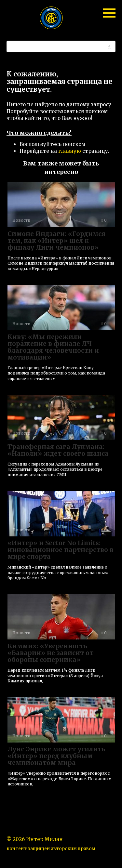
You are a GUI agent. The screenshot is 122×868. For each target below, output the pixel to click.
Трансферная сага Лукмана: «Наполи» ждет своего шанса (58, 450)
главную (70, 151)
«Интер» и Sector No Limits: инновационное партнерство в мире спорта (61, 550)
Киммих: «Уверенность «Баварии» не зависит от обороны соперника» (50, 653)
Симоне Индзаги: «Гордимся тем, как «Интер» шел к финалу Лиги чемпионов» (56, 241)
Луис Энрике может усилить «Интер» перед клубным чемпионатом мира (56, 756)
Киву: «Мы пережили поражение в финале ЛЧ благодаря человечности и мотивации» (53, 347)
